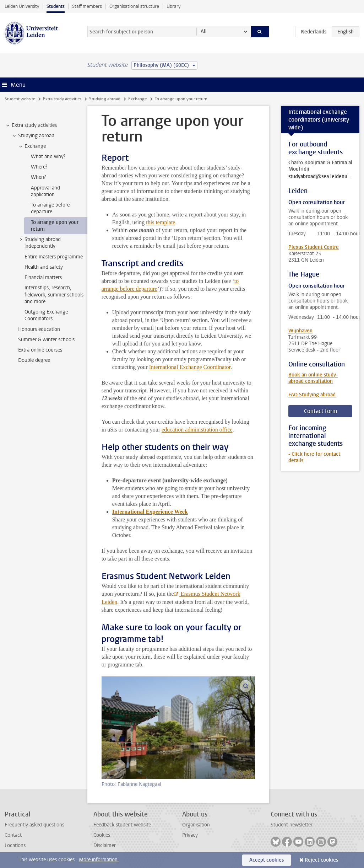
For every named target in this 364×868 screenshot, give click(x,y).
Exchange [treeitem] (32, 146)
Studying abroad (105, 99)
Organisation (196, 825)
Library (173, 6)
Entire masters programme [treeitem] (54, 257)
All (204, 31)
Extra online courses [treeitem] (40, 350)
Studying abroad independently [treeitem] (39, 243)
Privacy (190, 835)
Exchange (137, 99)
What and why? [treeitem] (48, 157)
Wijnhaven (300, 331)
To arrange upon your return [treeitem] (55, 226)
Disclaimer (105, 845)
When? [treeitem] (38, 177)
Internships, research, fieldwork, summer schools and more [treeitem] (54, 295)
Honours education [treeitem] (39, 329)
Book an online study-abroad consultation (313, 378)
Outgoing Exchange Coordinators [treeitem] (46, 315)
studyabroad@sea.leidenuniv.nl (320, 177)
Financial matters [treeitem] (43, 277)
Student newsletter (292, 825)
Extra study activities (62, 99)
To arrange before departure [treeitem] (50, 208)
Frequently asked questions (34, 825)
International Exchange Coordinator (190, 367)
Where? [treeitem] (39, 167)
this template (161, 222)
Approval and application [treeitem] (45, 191)
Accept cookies (267, 860)
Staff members (87, 6)
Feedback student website (122, 825)
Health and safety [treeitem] (44, 267)
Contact (13, 835)
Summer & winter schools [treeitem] (46, 340)
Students (56, 6)
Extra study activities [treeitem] (31, 125)
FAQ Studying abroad (312, 395)
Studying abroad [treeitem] (33, 136)
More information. (99, 860)
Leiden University (22, 6)
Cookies (102, 835)
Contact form (320, 411)
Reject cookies (321, 860)
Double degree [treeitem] (34, 360)
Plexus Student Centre (314, 247)
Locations (15, 845)
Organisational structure (134, 6)
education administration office (197, 430)
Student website (20, 99)
